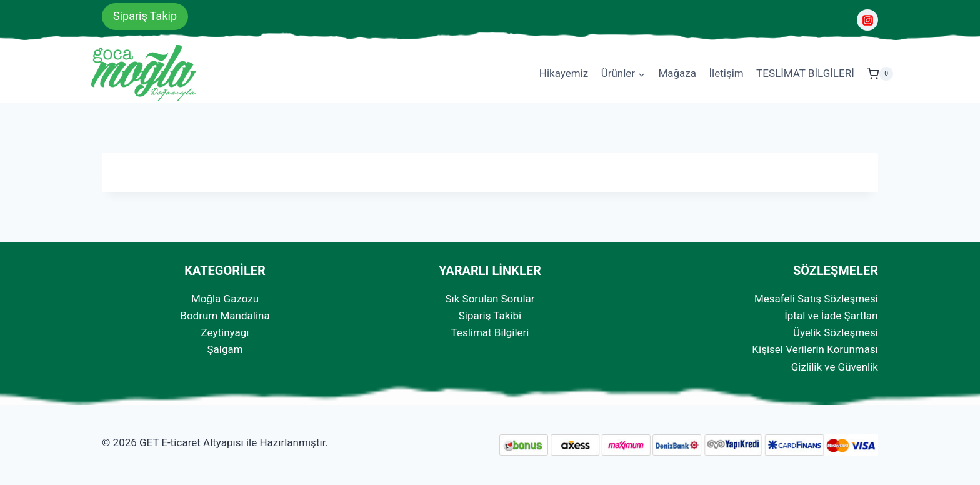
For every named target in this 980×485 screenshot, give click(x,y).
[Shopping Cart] (880, 74)
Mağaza (677, 73)
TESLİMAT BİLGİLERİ (805, 73)
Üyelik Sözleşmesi (836, 332)
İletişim (726, 73)
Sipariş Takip (145, 16)
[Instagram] (867, 20)
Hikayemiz (564, 73)
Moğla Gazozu (225, 299)
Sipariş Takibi (490, 316)
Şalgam (225, 349)
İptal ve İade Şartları (831, 316)
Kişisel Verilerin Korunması (815, 349)
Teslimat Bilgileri (490, 332)
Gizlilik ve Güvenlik (835, 367)
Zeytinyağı (225, 332)
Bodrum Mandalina (225, 316)
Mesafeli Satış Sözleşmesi (816, 299)
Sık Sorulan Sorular (490, 299)
